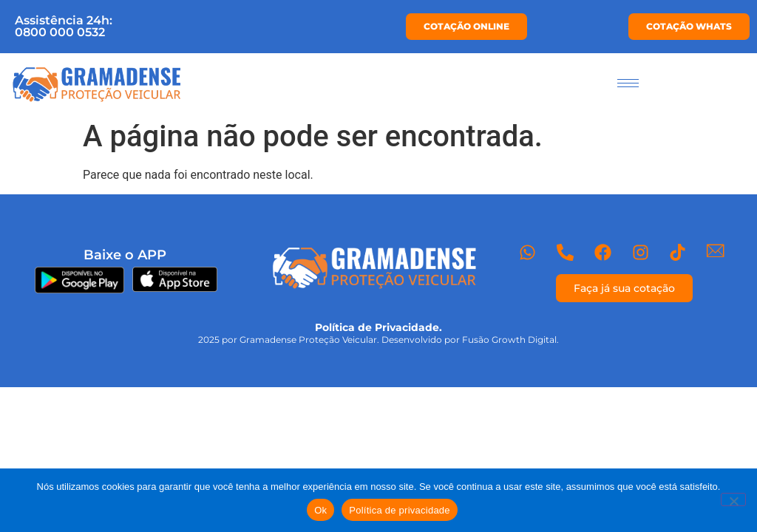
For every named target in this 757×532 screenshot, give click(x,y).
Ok (320, 510)
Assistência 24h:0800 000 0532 (64, 26)
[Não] (733, 499)
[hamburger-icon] (628, 83)
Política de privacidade (400, 510)
